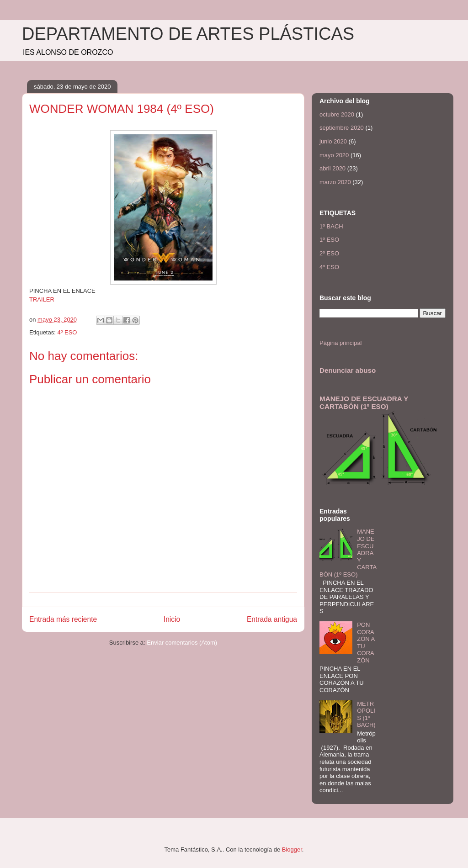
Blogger (292, 849)
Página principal (341, 343)
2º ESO (329, 253)
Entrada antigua (272, 619)
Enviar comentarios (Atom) (182, 643)
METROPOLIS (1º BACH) (366, 715)
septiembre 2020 (342, 128)
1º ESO (329, 240)
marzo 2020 (335, 182)
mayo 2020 (334, 155)
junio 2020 (333, 141)
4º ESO (67, 332)
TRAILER (42, 299)
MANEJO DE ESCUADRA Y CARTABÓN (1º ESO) (364, 402)
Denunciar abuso (348, 370)
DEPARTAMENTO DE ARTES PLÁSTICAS (188, 34)
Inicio (172, 619)
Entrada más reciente (63, 619)
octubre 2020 (337, 114)
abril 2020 (332, 168)
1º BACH (331, 226)
